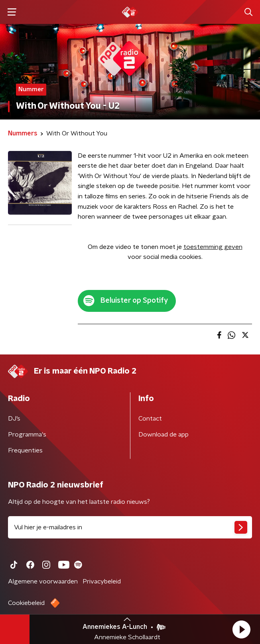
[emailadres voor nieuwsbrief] (130, 527)
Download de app (163, 435)
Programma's (27, 435)
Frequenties (25, 450)
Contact (150, 419)
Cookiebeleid (26, 603)
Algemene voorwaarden (43, 581)
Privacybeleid (102, 581)
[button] (241, 629)
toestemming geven (213, 247)
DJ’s (14, 419)
